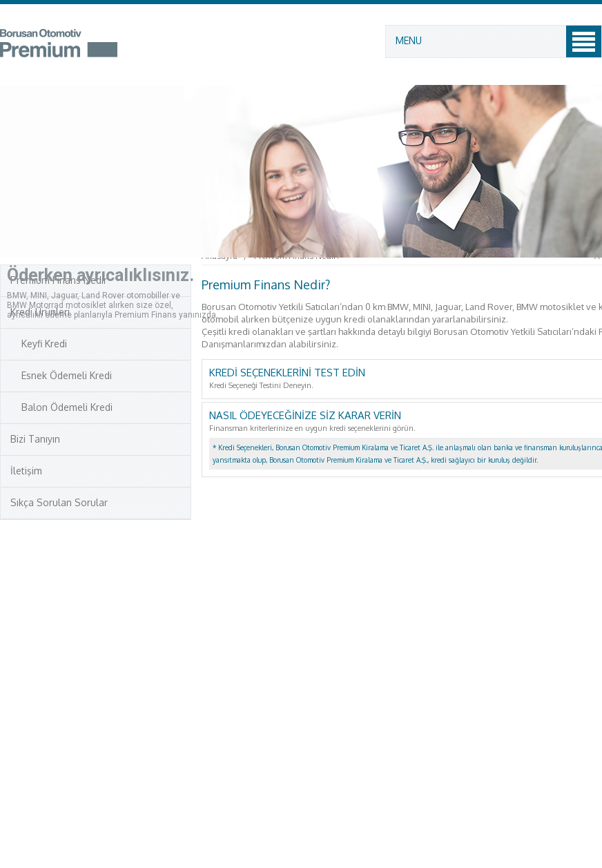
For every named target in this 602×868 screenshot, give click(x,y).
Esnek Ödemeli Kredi (61, 375)
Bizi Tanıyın (35, 439)
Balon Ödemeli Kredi (61, 407)
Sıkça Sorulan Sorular (59, 502)
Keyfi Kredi (39, 344)
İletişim (26, 471)
